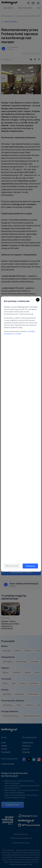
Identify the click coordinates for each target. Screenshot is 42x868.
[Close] (38, 300)
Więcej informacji (12, 566)
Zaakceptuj (30, 566)
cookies (18, 334)
